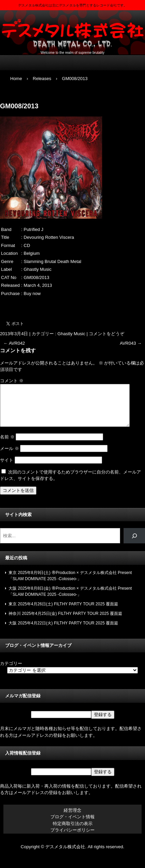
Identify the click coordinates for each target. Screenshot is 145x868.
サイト (7, 468)
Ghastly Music (71, 334)
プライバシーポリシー (72, 838)
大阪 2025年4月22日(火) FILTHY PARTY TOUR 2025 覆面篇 (63, 631)
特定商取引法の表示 (73, 832)
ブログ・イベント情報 (72, 825)
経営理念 (72, 818)
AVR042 (14, 343)
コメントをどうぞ (107, 334)
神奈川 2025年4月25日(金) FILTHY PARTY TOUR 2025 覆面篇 (65, 622)
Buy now (32, 293)
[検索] (134, 544)
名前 (7, 445)
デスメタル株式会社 (72, 31)
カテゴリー (11, 672)
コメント (12, 381)
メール (10, 457)
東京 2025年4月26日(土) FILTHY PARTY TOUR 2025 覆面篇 (63, 612)
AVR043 (131, 343)
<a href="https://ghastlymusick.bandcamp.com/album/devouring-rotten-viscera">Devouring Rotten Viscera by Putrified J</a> (72, 305)
